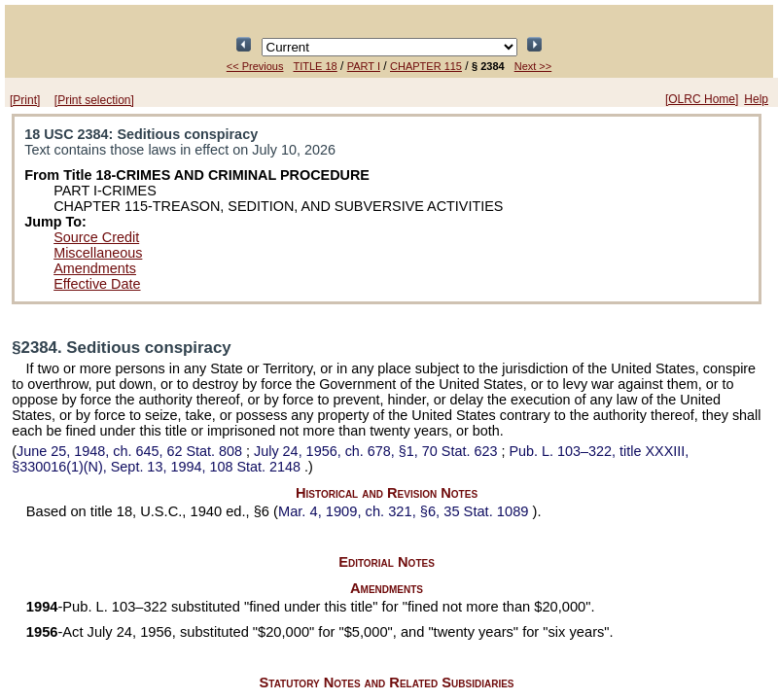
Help (756, 99)
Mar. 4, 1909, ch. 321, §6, (406, 511)
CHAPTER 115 (426, 66)
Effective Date (97, 284)
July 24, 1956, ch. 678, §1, (377, 451)
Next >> (533, 66)
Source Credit (96, 237)
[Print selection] (94, 100)
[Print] (25, 100)
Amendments (95, 268)
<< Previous (255, 66)
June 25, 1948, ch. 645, (131, 451)
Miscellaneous (98, 253)
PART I (364, 66)
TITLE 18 (315, 66)
